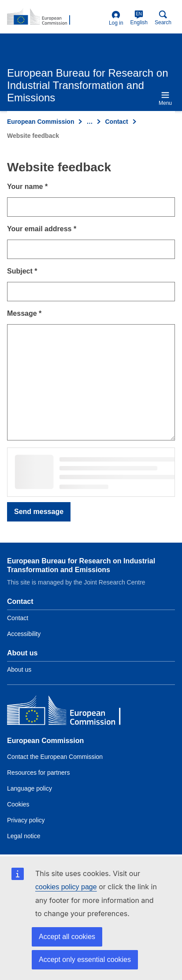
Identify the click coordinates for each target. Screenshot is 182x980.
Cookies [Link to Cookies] (18, 804)
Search (163, 18)
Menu (165, 98)
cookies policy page (66, 887)
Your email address (42, 229)
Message (24, 313)
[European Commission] (71, 712)
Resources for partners (38, 773)
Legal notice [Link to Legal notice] (24, 836)
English (139, 18)
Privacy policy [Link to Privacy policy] (26, 820)
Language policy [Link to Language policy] (30, 788)
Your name (27, 187)
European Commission (41, 122)
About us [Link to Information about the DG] (19, 669)
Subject (22, 271)
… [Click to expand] (89, 122)
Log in (116, 18)
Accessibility (24, 634)
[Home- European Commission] (56, 17)
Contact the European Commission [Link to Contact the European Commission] (55, 757)
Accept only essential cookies (85, 960)
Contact (116, 122)
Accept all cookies (67, 937)
